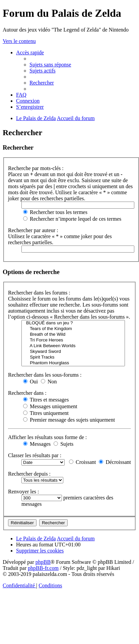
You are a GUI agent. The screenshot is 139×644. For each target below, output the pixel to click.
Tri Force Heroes (73, 340)
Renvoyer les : (23, 492)
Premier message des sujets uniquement (69, 420)
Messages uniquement (50, 406)
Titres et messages (46, 400)
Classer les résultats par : (35, 455)
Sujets (63, 444)
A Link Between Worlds (73, 346)
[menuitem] (50, 65)
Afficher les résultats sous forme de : (47, 437)
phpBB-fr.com (43, 568)
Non (49, 382)
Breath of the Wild (73, 335)
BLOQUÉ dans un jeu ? (73, 323)
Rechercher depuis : (29, 474)
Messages (37, 444)
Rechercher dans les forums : (39, 293)
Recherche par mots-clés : (36, 168)
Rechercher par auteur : (33, 230)
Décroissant (115, 462)
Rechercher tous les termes (55, 212)
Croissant (82, 462)
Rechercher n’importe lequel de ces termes (72, 219)
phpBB (43, 562)
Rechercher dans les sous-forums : (45, 375)
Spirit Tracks (73, 357)
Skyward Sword (73, 352)
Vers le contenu (19, 41)
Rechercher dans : (27, 393)
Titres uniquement (46, 413)
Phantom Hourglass (73, 363)
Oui (30, 382)
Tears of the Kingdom (73, 329)
